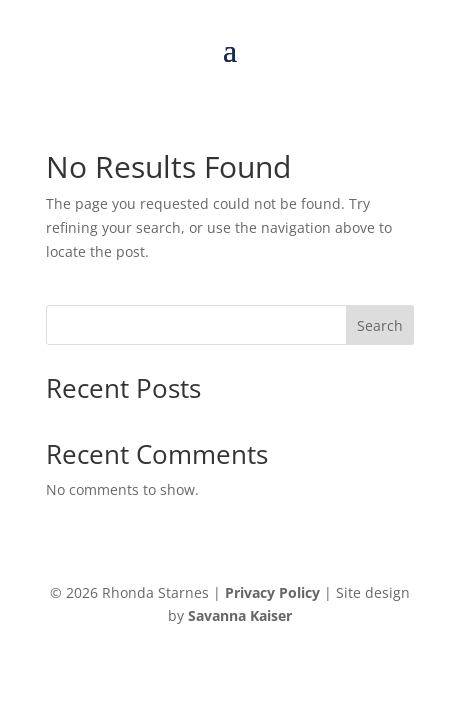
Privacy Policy (272, 592)
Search (380, 325)
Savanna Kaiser (240, 615)
